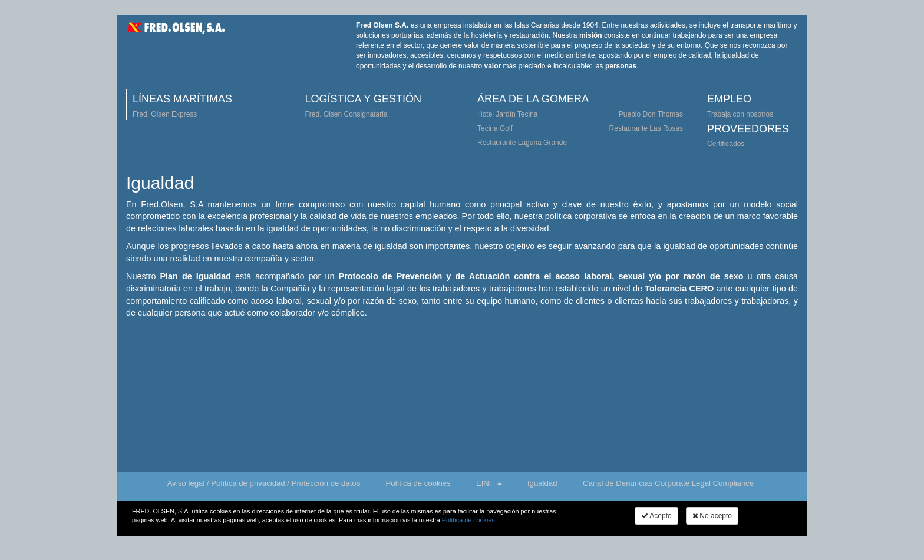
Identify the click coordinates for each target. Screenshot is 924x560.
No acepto (712, 516)
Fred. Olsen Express (165, 114)
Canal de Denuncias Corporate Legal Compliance (668, 483)
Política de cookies (418, 483)
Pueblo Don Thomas (651, 114)
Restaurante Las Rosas (646, 128)
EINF (489, 483)
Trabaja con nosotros (740, 114)
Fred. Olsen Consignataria (346, 114)
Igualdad (542, 483)
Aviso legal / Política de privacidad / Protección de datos (264, 483)
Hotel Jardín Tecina (508, 114)
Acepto (656, 516)
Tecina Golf (495, 128)
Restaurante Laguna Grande (522, 143)
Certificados (726, 144)
